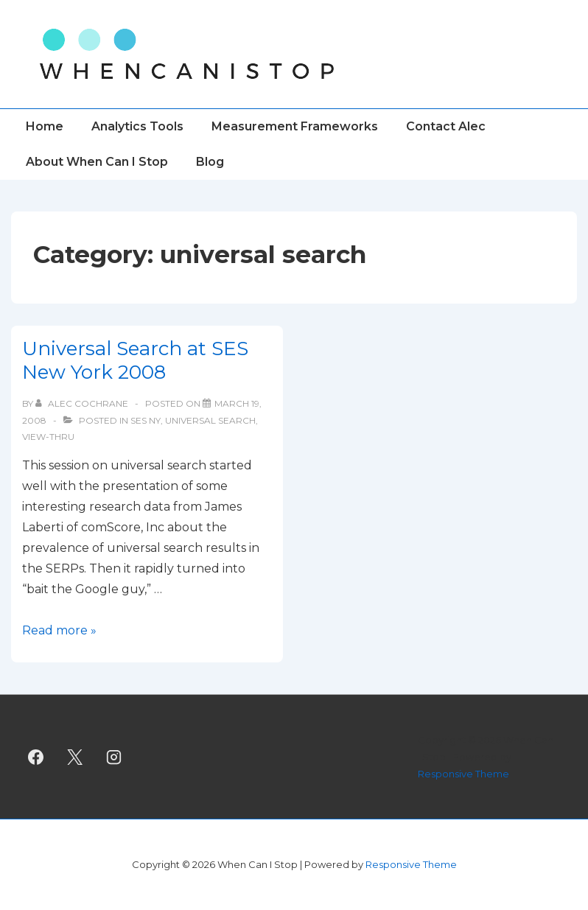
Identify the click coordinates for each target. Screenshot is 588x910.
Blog (210, 162)
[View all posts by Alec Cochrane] (83, 403)
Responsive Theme (463, 774)
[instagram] (114, 757)
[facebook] (36, 757)
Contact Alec (446, 126)
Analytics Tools (137, 126)
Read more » (59, 630)
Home (45, 126)
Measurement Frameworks (295, 126)
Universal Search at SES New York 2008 (135, 361)
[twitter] (75, 757)
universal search (210, 420)
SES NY (146, 420)
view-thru (48, 437)
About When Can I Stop (97, 162)
